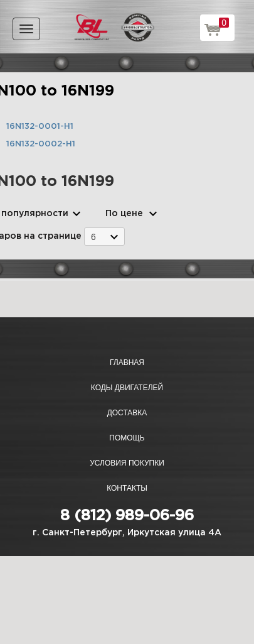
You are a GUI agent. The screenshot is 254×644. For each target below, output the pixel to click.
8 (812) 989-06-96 (127, 516)
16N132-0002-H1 (41, 144)
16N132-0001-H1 (40, 127)
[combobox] (104, 237)
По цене (124, 214)
